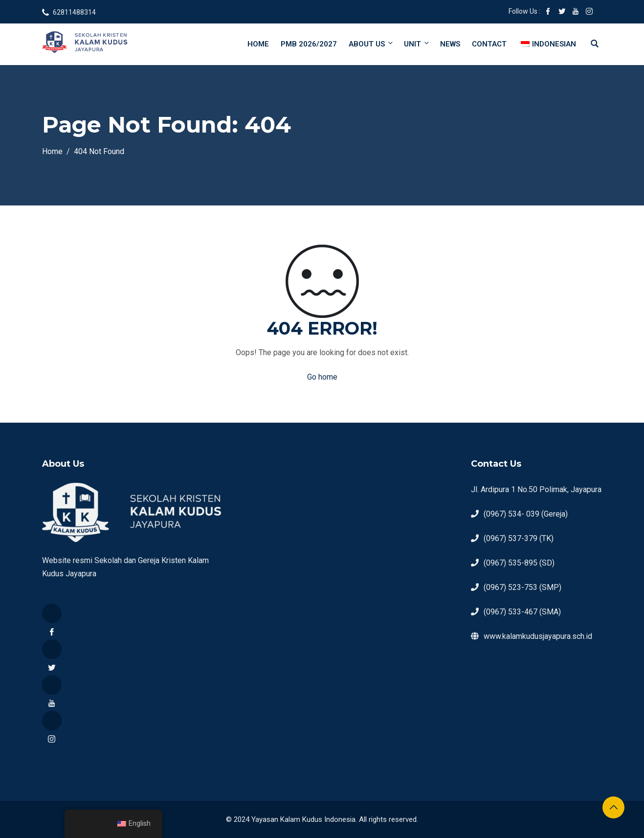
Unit (417, 44)
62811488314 (74, 12)
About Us (371, 44)
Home (258, 44)
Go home (322, 377)
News (450, 44)
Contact (489, 44)
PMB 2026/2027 (309, 44)
